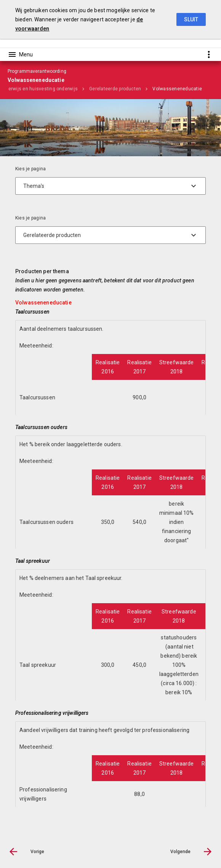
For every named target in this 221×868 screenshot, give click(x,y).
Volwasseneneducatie (177, 89)
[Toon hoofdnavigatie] (20, 54)
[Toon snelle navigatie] (209, 54)
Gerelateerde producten (115, 89)
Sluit (191, 19)
